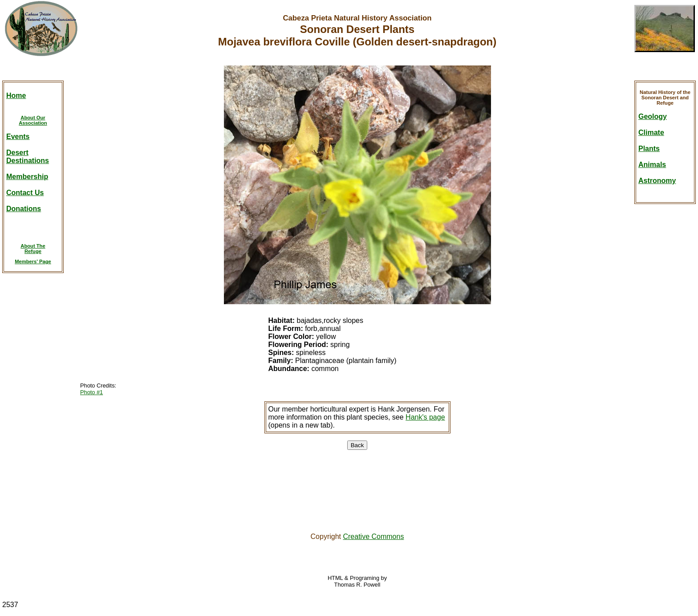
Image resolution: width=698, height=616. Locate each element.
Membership (27, 177)
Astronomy (657, 181)
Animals (652, 165)
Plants (649, 149)
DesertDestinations (28, 157)
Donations (24, 209)
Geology (653, 116)
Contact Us (25, 193)
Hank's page (425, 417)
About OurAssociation (33, 120)
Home (16, 96)
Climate (651, 133)
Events (18, 137)
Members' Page (33, 261)
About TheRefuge (33, 249)
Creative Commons (373, 536)
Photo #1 (91, 392)
